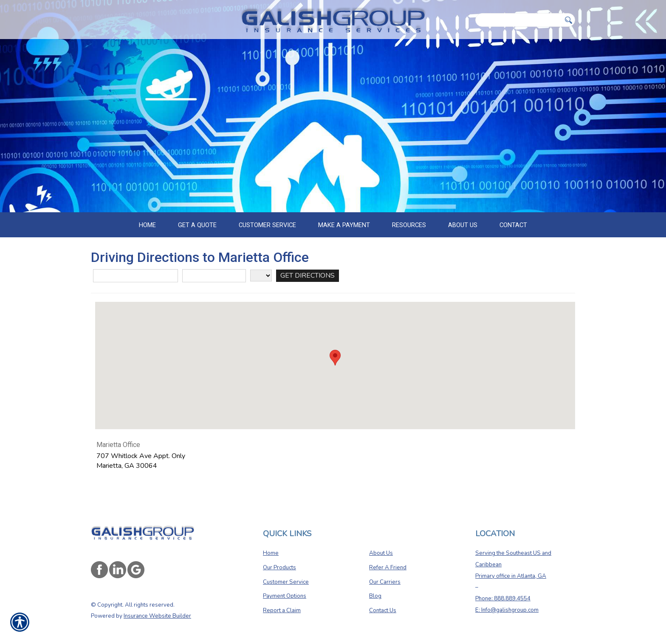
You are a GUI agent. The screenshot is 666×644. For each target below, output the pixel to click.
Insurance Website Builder (157, 607)
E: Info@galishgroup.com (507, 600)
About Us (381, 544)
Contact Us (383, 601)
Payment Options (285, 587)
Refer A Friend (388, 558)
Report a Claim (282, 601)
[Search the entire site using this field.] (518, 20)
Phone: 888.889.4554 (503, 589)
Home (271, 544)
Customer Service (286, 572)
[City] (214, 277)
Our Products (279, 558)
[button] (335, 359)
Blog (375, 587)
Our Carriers (385, 572)
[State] (261, 276)
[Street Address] (135, 277)
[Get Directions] (308, 277)
